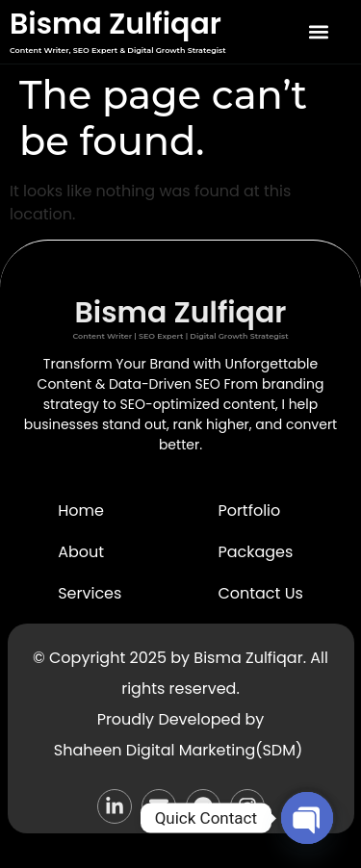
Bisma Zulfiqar (116, 24)
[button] (318, 32)
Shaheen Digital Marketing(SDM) (178, 750)
